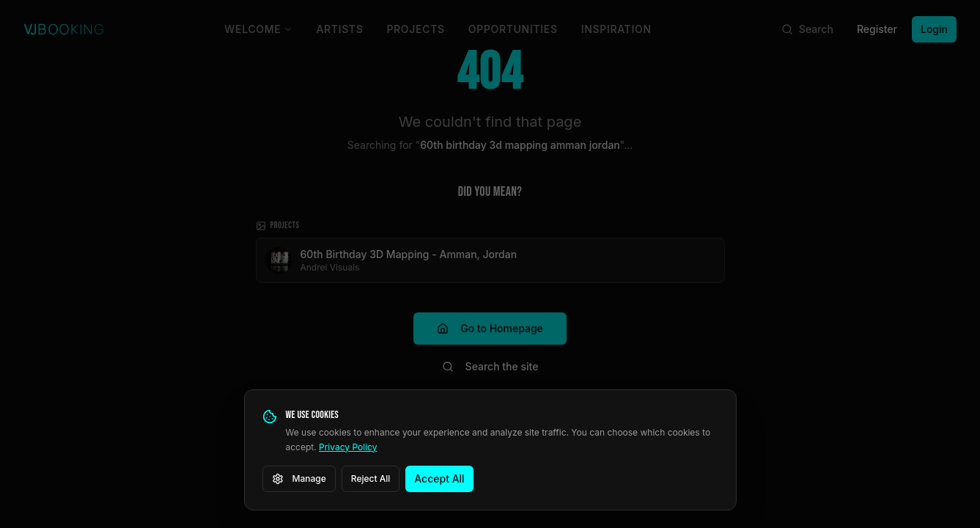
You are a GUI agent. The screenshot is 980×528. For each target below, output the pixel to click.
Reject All (371, 478)
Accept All (439, 478)
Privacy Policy (348, 447)
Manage (299, 479)
